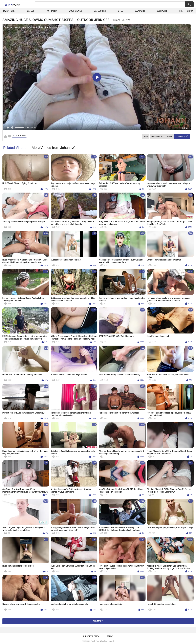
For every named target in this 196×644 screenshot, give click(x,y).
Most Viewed (75, 11)
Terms (110, 636)
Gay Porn (140, 11)
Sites (120, 11)
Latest (31, 11)
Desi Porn (162, 11)
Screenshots (157, 136)
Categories (100, 11)
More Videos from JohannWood (56, 148)
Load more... (98, 621)
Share (169, 136)
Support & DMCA (91, 636)
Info (146, 136)
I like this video (6, 136)
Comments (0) (182, 136)
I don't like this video (9, 136)
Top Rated (51, 11)
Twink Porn (9, 11)
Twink (12, 4)
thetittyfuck (186, 11)
